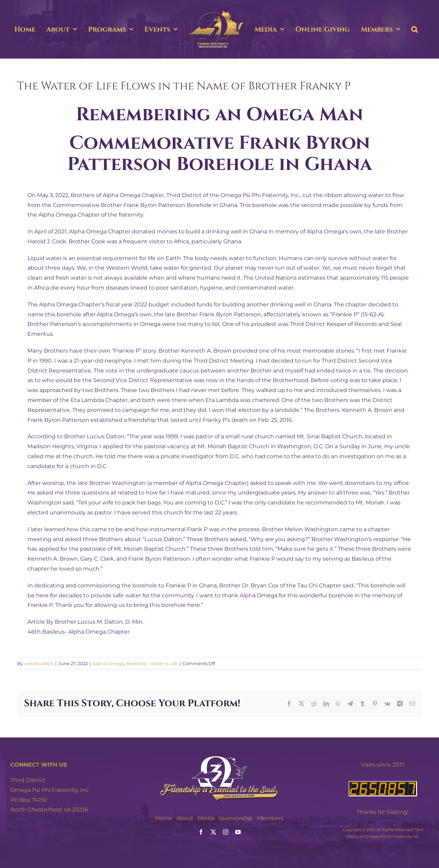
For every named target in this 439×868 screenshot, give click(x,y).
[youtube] (238, 832)
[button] (414, 29)
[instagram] (226, 832)
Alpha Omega (108, 663)
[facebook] (201, 832)
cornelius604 (39, 663)
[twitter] (213, 832)
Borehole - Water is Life (152, 663)
